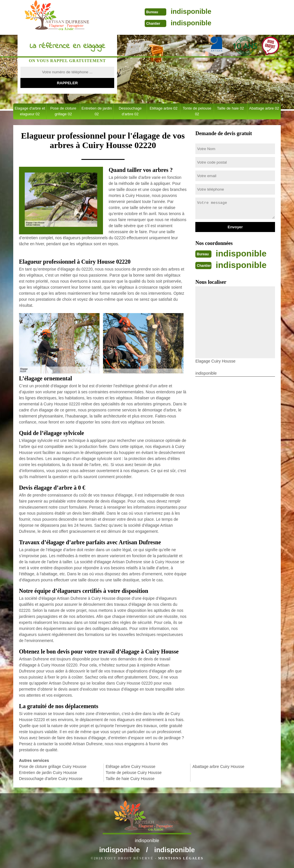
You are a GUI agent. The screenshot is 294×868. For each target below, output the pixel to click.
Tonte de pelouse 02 (197, 111)
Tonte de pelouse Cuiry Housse (134, 773)
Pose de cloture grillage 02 (63, 111)
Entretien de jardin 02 (97, 111)
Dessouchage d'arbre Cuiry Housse (51, 779)
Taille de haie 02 (230, 108)
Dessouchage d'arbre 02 (130, 111)
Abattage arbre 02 (264, 108)
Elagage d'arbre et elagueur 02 (30, 111)
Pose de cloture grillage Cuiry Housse (53, 767)
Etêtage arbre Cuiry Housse (130, 767)
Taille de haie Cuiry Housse (130, 779)
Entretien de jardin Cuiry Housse (48, 773)
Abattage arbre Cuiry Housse (218, 767)
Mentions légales (181, 858)
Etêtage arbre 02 (164, 108)
